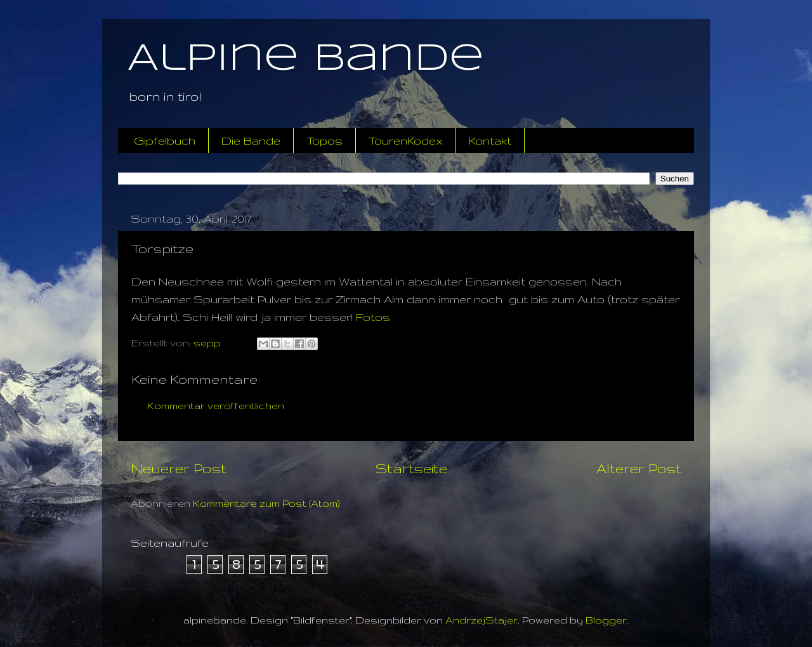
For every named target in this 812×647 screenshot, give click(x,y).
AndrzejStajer (481, 620)
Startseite (411, 468)
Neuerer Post (179, 468)
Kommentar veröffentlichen (216, 406)
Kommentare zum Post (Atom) (266, 503)
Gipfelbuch (165, 141)
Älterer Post (639, 468)
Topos (324, 141)
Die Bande (251, 141)
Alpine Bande (306, 59)
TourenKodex (406, 141)
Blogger (606, 620)
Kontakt (490, 141)
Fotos (373, 317)
